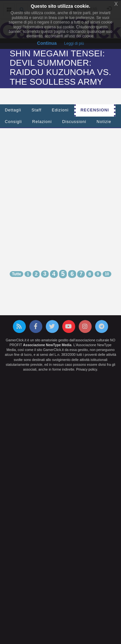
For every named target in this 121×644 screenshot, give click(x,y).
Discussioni (74, 122)
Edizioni (60, 110)
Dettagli (13, 110)
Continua (47, 43)
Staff (37, 110)
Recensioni (95, 110)
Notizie (104, 122)
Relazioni (42, 122)
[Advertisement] (60, 193)
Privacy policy (86, 369)
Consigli (13, 122)
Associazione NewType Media (47, 345)
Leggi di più (74, 43)
